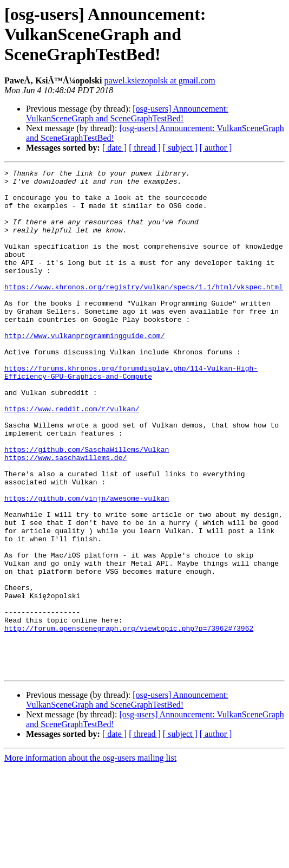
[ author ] (216, 148)
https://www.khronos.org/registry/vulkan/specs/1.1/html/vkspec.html (144, 311)
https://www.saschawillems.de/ (65, 516)
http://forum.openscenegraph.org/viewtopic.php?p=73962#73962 (129, 721)
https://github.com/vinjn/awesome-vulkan (87, 565)
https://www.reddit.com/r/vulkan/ (72, 457)
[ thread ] (145, 148)
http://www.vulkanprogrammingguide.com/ (84, 370)
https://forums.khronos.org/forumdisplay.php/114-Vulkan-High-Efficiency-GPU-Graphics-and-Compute (131, 413)
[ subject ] (180, 148)
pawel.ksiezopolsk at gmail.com (159, 80)
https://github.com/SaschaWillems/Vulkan (87, 506)
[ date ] (114, 148)
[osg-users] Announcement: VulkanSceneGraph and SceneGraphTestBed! (127, 114)
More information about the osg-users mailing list (90, 859)
